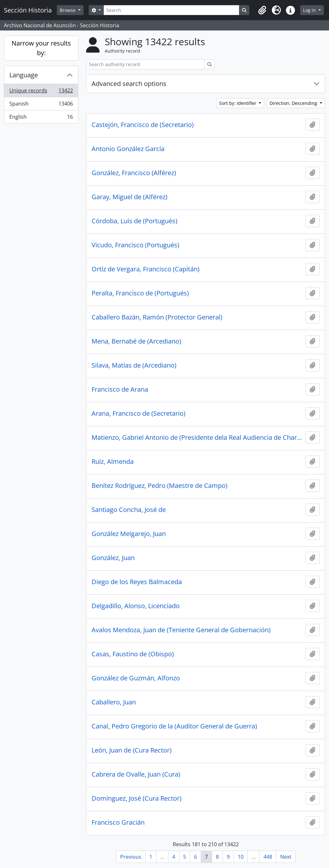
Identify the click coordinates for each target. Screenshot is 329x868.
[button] (262, 10)
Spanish (41, 105)
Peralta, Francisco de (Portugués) (140, 293)
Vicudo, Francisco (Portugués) (135, 245)
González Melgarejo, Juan (129, 534)
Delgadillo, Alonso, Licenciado (136, 606)
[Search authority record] (145, 64)
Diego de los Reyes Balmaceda (137, 582)
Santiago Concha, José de (129, 510)
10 (241, 857)
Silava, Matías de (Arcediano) (134, 365)
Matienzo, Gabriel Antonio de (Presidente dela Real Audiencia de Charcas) (197, 438)
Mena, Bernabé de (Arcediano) (136, 341)
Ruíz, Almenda (113, 462)
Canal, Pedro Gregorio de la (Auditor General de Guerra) (174, 726)
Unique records (41, 92)
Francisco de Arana (120, 389)
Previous (131, 857)
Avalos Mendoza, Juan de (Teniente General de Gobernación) (181, 630)
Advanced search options (129, 84)
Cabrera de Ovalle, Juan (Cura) (136, 774)
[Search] (171, 10)
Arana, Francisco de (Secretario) (138, 413)
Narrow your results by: (41, 48)
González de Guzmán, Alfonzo (136, 678)
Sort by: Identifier (238, 103)
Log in (310, 10)
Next (286, 857)
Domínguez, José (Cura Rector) (137, 798)
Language (24, 75)
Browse (68, 10)
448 (268, 857)
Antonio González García (128, 149)
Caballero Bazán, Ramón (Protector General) (157, 317)
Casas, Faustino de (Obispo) (133, 654)
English (41, 118)
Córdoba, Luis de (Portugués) (134, 221)
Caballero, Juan (114, 702)
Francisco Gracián (118, 822)
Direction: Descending (294, 103)
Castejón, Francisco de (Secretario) (143, 125)
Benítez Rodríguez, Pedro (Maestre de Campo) (160, 486)
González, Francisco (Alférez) (134, 173)
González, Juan (113, 558)
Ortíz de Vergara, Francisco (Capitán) (146, 269)
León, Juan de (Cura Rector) (132, 750)
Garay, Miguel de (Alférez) (129, 197)
